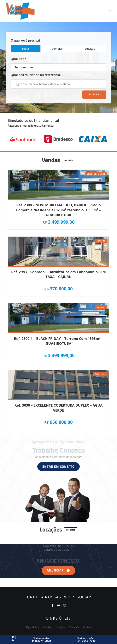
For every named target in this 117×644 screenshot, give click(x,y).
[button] (69, 160)
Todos (26, 49)
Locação (90, 49)
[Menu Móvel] (110, 11)
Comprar (57, 49)
